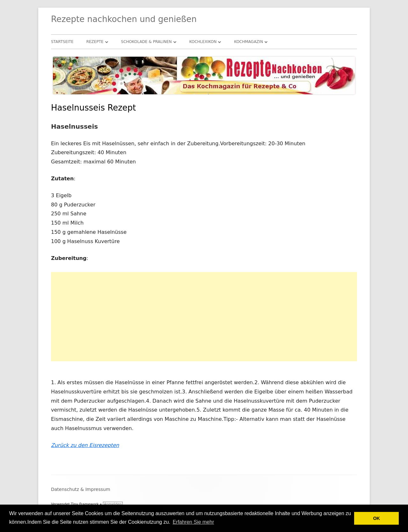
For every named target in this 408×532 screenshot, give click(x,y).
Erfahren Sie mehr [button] (193, 522)
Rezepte (95, 42)
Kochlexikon (203, 42)
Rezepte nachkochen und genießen (124, 19)
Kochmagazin (248, 42)
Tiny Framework (85, 504)
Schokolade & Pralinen (146, 42)
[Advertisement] (204, 317)
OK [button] (376, 518)
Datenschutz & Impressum (81, 489)
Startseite (62, 42)
